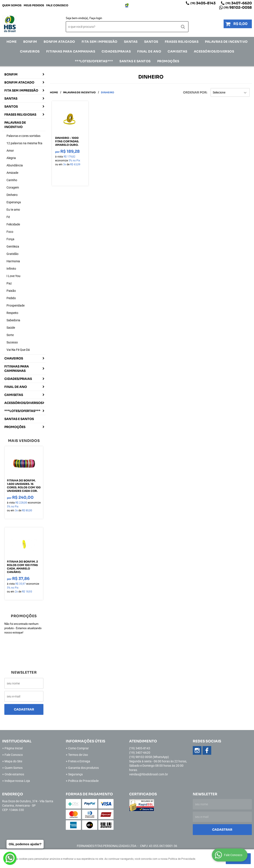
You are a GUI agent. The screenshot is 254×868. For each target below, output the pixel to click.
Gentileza (13, 246)
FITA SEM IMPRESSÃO (100, 42)
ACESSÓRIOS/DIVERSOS (214, 51)
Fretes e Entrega (79, 761)
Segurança (75, 774)
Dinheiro (12, 195)
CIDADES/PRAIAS (116, 51)
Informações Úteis (86, 741)
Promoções (168, 61)
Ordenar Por (195, 92)
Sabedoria (13, 320)
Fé (8, 217)
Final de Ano (149, 51)
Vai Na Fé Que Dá (18, 350)
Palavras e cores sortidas (23, 136)
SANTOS (151, 42)
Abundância (15, 165)
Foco (10, 232)
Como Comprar (78, 748)
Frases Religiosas (182, 42)
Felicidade (13, 224)
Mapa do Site (13, 761)
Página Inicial (14, 748)
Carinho (12, 180)
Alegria (11, 158)
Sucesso (12, 342)
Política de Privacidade (83, 781)
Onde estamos (14, 774)
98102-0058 (238, 7)
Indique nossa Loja (17, 781)
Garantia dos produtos (83, 768)
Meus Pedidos (34, 5)
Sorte (10, 335)
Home (12, 42)
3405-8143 (203, 3)
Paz (9, 283)
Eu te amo (13, 209)
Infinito (11, 268)
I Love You (13, 276)
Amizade (12, 173)
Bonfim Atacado (59, 42)
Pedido (11, 298)
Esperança (14, 202)
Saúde (11, 327)
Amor (10, 150)
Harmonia (13, 261)
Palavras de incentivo (226, 42)
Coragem (13, 187)
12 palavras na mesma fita (24, 143)
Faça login (96, 18)
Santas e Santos (135, 61)
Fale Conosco (57, 5)
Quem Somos (12, 5)
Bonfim (30, 42)
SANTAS (131, 42)
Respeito (12, 313)
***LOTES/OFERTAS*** (94, 61)
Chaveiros (30, 51)
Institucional (17, 741)
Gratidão (12, 254)
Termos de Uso (78, 755)
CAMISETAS (177, 51)
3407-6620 (239, 3)
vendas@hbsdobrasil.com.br (149, 774)
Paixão (11, 291)
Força (10, 239)
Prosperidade (16, 305)
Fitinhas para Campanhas (71, 51)
